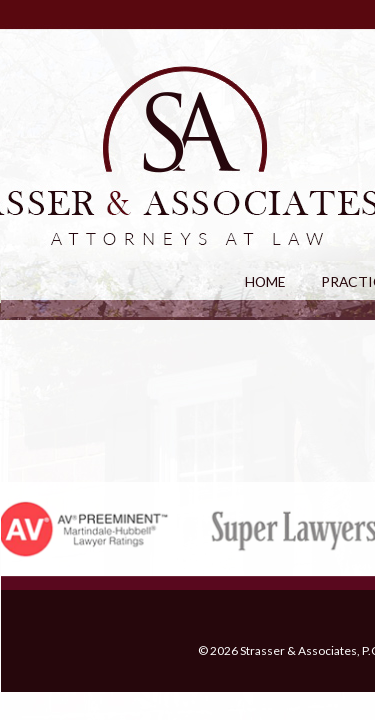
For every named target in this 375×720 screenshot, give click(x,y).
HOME (265, 284)
